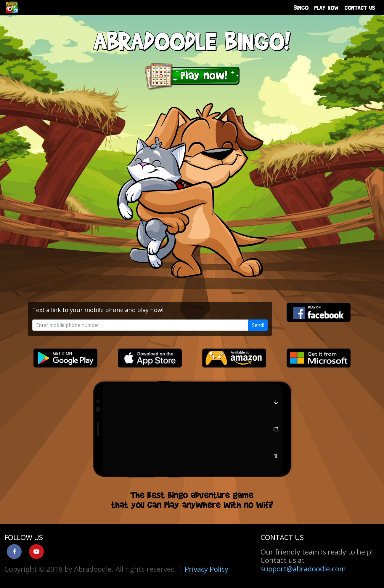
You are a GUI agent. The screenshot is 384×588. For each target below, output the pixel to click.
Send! (258, 325)
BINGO (301, 7)
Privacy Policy (207, 569)
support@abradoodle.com (303, 569)
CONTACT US (360, 7)
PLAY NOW (327, 7)
